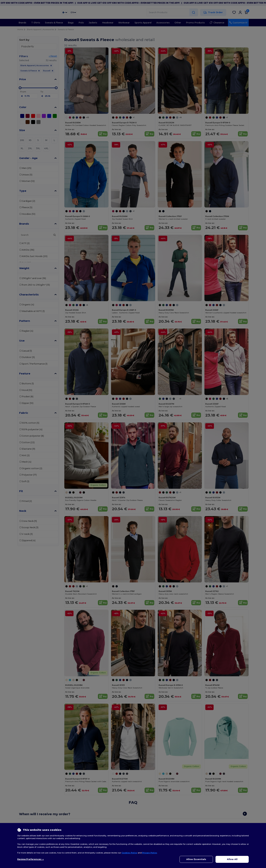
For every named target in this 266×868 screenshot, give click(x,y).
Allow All (232, 859)
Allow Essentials (196, 859)
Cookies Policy (129, 853)
